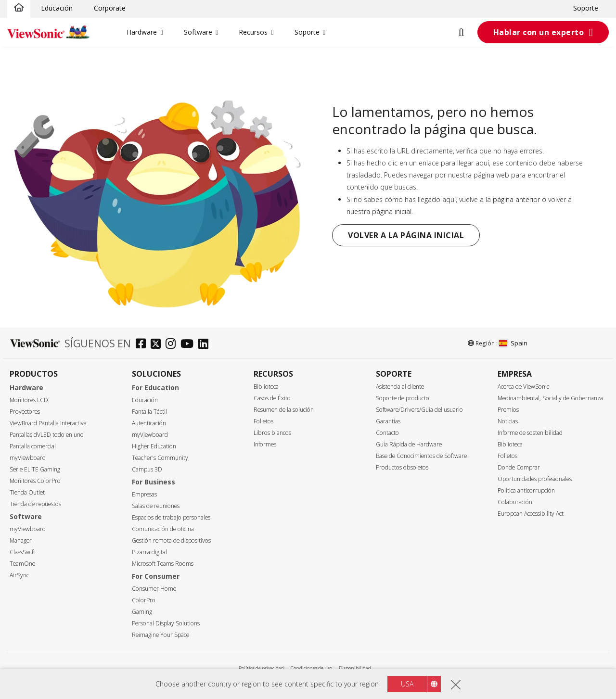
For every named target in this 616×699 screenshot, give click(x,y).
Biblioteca (266, 387)
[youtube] (189, 345)
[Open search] (467, 32)
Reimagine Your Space (160, 635)
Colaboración (515, 502)
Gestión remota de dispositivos (171, 540)
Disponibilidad (355, 668)
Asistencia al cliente (400, 387)
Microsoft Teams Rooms (163, 564)
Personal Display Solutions (166, 623)
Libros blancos (272, 433)
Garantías (388, 421)
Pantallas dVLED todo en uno (47, 435)
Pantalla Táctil (149, 412)
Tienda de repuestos (35, 504)
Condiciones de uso (311, 668)
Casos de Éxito (272, 398)
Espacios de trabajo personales (171, 517)
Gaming (142, 612)
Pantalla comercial (33, 446)
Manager (21, 540)
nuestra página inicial (379, 211)
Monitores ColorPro (35, 481)
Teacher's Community (160, 458)
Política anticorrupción (526, 490)
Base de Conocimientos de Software (421, 456)
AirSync (19, 575)
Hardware (142, 32)
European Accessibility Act (531, 514)
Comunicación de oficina (163, 529)
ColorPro (144, 600)
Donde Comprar (519, 467)
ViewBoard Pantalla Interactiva (48, 423)
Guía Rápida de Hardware (409, 444)
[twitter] (158, 345)
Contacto (387, 433)
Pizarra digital (149, 552)
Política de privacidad (261, 668)
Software (198, 32)
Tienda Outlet (27, 492)
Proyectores (25, 412)
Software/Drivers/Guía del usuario (419, 410)
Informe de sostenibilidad (530, 433)
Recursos (253, 32)
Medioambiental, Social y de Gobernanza (550, 398)
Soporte (586, 8)
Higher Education (154, 446)
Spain (513, 343)
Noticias (508, 421)
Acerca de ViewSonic (523, 387)
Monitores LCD (29, 400)
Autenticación (149, 423)
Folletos (263, 421)
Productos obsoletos (402, 467)
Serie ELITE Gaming (35, 469)
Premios (508, 410)
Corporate (110, 8)
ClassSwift (22, 552)
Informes (265, 444)
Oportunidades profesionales (535, 479)
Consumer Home (154, 589)
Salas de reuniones (156, 506)
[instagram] (173, 345)
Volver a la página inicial (406, 235)
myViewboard (28, 458)
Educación (57, 8)
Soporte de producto (403, 398)
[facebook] (143, 345)
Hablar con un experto (539, 32)
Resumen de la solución (284, 410)
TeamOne (22, 564)
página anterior (516, 199)
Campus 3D (147, 469)
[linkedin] (206, 345)
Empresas (144, 494)
